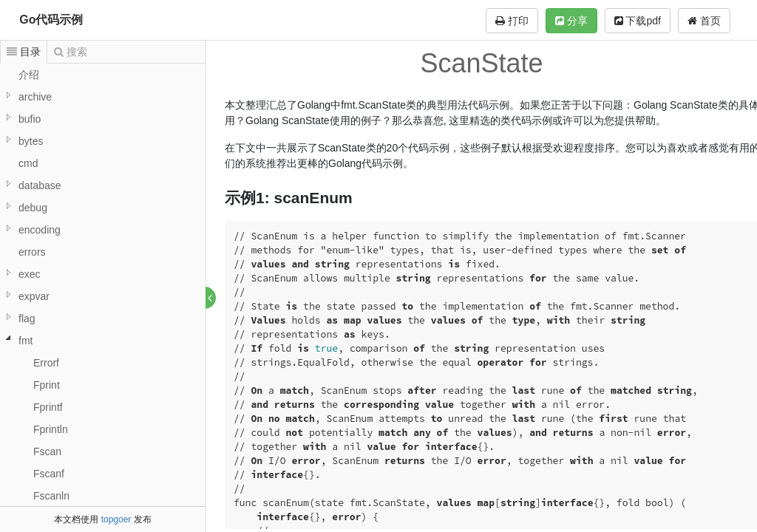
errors (32, 252)
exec (30, 274)
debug (33, 208)
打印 (512, 21)
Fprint (47, 385)
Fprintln (51, 429)
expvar (34, 296)
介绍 (29, 75)
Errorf (46, 363)
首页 (704, 21)
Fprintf (48, 407)
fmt (26, 341)
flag (27, 318)
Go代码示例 (51, 20)
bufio (30, 119)
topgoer (116, 519)
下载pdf (638, 21)
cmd (28, 163)
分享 (571, 21)
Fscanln (51, 496)
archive (35, 97)
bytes (31, 141)
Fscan (47, 451)
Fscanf (49, 474)
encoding (40, 230)
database (40, 185)
